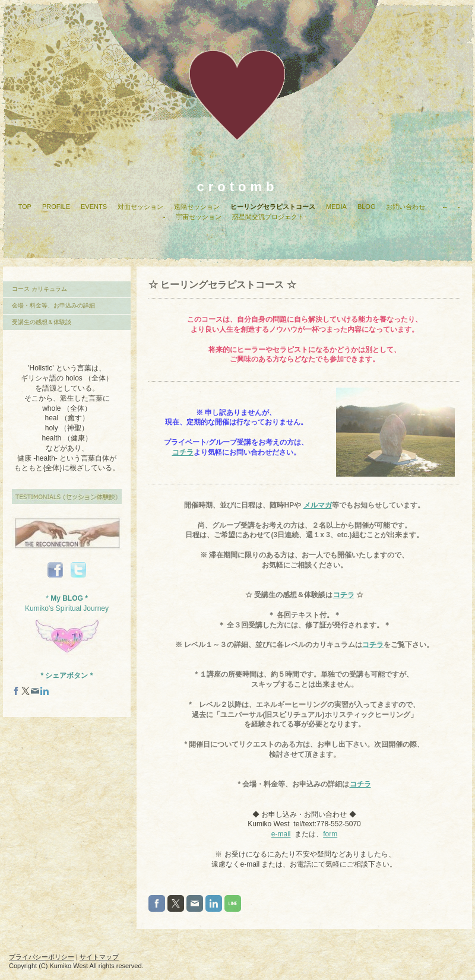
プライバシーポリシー (42, 957)
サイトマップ (99, 957)
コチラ (183, 452)
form (330, 834)
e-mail (281, 834)
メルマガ (318, 505)
